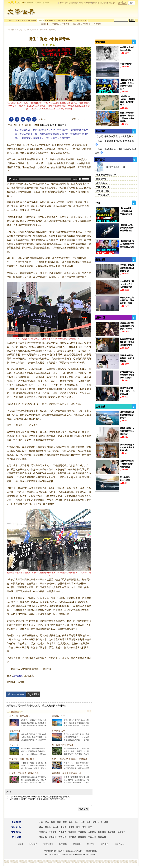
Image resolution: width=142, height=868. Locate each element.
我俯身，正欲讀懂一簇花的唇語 (24, 773)
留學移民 (53, 839)
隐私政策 (77, 846)
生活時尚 (72, 839)
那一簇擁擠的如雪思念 (62, 745)
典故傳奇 (112, 834)
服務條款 (63, 846)
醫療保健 (62, 839)
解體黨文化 (102, 179)
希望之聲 (62, 125)
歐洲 (78, 829)
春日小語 (14, 745)
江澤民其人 (102, 183)
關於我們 (104, 3)
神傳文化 (43, 834)
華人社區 (16, 829)
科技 (77, 824)
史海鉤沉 (50, 21)
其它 (90, 829)
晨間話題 (45, 125)
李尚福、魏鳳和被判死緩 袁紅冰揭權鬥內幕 (127, 268)
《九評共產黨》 (112, 167)
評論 (71, 3)
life (37, 2)
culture (21, 2)
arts (45, 2)
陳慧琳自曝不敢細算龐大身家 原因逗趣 (127, 358)
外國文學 (97, 24)
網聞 (106, 824)
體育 (76, 3)
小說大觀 (76, 24)
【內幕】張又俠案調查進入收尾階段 (114, 136)
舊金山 (48, 829)
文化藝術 (16, 834)
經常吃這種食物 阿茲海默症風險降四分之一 (127, 431)
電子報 (21, 846)
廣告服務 (105, 846)
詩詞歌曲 (45, 24)
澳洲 (84, 829)
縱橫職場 (82, 839)
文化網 (27, 30)
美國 (53, 824)
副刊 (66, 3)
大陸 (41, 824)
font (29, 119)
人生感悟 (31, 21)
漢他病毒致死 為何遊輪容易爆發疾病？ (127, 415)
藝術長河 (121, 834)
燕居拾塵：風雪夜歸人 (20, 716)
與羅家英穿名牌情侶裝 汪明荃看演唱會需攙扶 (127, 342)
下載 (123, 167)
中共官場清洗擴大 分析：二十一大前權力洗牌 (127, 284)
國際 (59, 824)
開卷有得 (66, 24)
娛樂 (81, 3)
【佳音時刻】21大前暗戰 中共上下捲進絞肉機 (127, 211)
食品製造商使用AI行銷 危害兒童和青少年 (127, 448)
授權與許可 (48, 846)
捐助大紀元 (120, 846)
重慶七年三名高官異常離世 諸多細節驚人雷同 (127, 301)
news (29, 2)
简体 (120, 3)
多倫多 (64, 829)
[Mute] (80, 179)
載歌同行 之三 (59, 716)
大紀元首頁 (12, 30)
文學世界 (41, 21)
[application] (49, 179)
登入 (132, 3)
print (34, 119)
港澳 (71, 824)
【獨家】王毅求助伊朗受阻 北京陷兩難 (115, 141)
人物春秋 (60, 21)
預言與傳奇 (80, 21)
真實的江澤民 (103, 191)
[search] (121, 20)
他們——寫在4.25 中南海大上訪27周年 (70, 759)
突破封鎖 (96, 3)
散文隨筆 (55, 24)
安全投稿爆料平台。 (59, 706)
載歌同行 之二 (16, 731)
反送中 (53, 125)
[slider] (45, 179)
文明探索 (21, 21)
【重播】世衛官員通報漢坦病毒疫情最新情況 (127, 228)
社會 (100, 824)
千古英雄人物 (103, 195)
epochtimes (13, 2)
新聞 (62, 3)
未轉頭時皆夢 (126, 64)
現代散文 (52, 30)
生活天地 (16, 839)
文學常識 (87, 24)
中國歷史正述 (103, 187)
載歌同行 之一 (59, 731)
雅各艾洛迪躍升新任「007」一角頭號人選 (127, 391)
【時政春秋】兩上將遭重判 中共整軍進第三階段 (127, 244)
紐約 (41, 829)
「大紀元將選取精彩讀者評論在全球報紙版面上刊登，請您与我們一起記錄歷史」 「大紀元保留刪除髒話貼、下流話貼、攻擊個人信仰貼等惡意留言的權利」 (49, 802)
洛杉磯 (56, 829)
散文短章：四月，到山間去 (22, 759)
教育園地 (69, 21)
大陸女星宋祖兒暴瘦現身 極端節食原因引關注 (127, 375)
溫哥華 (71, 829)
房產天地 (43, 839)
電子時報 (87, 3)
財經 (83, 824)
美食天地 (92, 839)
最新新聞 (16, 824)
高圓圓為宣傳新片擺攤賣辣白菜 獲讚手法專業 (127, 326)
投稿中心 (91, 846)
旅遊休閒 (102, 839)
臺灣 (65, 824)
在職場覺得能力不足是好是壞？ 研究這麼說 (127, 464)
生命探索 (53, 834)
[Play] (10, 179)
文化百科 (12, 21)
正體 (125, 3)
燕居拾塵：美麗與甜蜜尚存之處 (67, 773)
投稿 (111, 3)
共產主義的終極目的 (106, 175)
